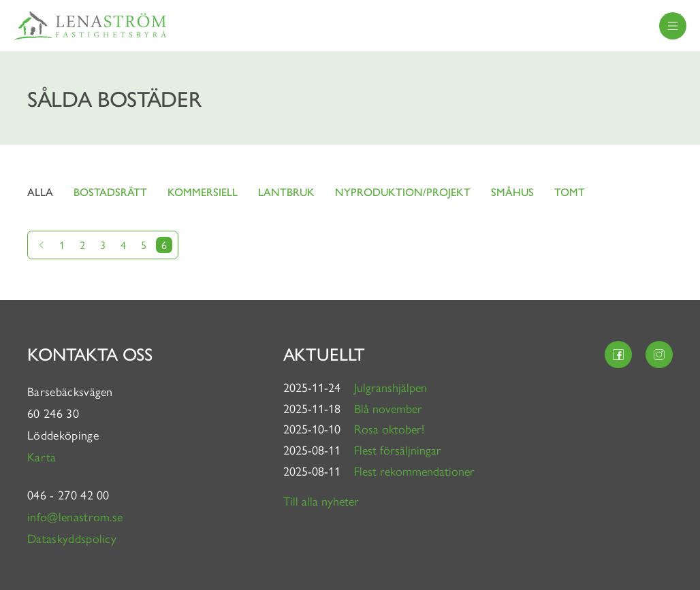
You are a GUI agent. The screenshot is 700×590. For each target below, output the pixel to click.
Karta (44, 456)
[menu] (673, 26)
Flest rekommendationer (414, 471)
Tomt (570, 192)
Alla (40, 192)
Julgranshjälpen (391, 387)
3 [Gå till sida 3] (103, 245)
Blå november (388, 408)
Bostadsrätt (110, 192)
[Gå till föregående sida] (42, 245)
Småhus (512, 192)
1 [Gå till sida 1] (62, 245)
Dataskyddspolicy (72, 538)
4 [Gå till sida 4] (123, 245)
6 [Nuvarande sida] (164, 245)
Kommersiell (203, 192)
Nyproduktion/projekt (403, 192)
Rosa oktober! (389, 428)
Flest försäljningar (398, 449)
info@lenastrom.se (75, 516)
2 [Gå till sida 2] (82, 245)
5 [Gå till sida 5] (144, 245)
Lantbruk (286, 192)
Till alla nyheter (321, 501)
